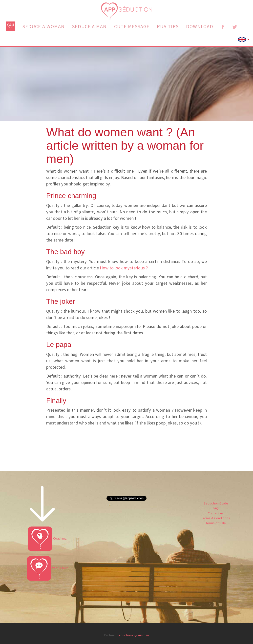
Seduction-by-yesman (133, 635)
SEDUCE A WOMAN (44, 26)
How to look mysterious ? (124, 268)
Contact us (216, 513)
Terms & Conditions (216, 518)
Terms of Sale (216, 523)
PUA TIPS (168, 26)
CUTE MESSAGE (132, 26)
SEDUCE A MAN (89, 26)
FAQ (216, 508)
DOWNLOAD (200, 26)
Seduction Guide (216, 503)
